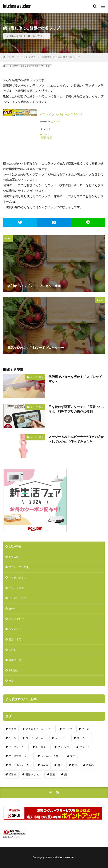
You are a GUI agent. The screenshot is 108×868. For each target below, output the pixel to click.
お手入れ (14, 557)
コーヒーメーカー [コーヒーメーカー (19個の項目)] (36, 738)
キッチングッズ (17, 577)
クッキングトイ (17, 598)
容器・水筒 (15, 639)
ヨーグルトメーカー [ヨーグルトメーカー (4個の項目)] (20, 765)
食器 (11, 681)
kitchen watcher (17, 6)
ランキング (15, 629)
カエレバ (56, 122)
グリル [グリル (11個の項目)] (86, 729)
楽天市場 (47, 138)
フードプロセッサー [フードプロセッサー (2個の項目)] (20, 756)
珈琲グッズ (15, 660)
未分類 (12, 650)
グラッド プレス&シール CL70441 (61, 114)
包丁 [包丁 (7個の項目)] (60, 765)
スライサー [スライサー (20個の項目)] (83, 738)
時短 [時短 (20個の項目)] (74, 765)
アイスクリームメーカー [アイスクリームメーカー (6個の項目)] (39, 729)
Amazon (45, 134)
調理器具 (14, 670)
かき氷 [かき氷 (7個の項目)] (12, 729)
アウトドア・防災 (19, 567)
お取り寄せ (15, 546)
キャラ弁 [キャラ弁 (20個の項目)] (68, 729)
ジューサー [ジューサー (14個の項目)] (61, 738)
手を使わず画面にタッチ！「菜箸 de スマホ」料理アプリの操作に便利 (76, 409)
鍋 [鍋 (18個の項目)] (65, 774)
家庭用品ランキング (13, 837)
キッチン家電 (16, 588)
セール (12, 608)
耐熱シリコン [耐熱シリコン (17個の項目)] (33, 774)
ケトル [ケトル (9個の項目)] (12, 738)
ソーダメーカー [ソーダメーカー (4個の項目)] (17, 747)
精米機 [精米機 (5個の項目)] (12, 774)
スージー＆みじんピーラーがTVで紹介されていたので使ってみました (76, 439)
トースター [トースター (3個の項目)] (42, 747)
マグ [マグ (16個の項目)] (73, 756)
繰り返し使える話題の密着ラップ (61, 57)
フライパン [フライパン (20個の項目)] (64, 747)
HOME (11, 57)
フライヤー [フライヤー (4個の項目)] (86, 747)
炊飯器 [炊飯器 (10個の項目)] (90, 765)
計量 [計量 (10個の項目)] (52, 774)
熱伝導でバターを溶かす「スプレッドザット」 (75, 379)
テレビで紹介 (38, 36)
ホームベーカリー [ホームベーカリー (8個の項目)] (51, 756)
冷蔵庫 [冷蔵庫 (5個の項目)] (44, 765)
